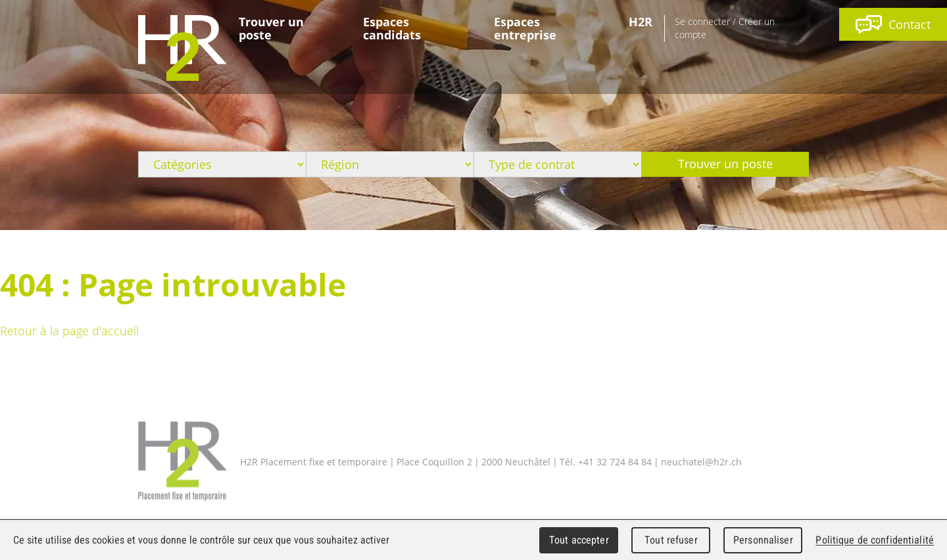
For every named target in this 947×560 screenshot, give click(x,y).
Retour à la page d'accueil (69, 331)
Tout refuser (671, 540)
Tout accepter (579, 540)
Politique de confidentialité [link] (875, 540)
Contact (893, 24)
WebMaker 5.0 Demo (182, 48)
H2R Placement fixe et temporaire (182, 462)
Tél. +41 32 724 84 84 (606, 461)
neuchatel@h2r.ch (701, 461)
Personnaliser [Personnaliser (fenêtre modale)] (763, 540)
